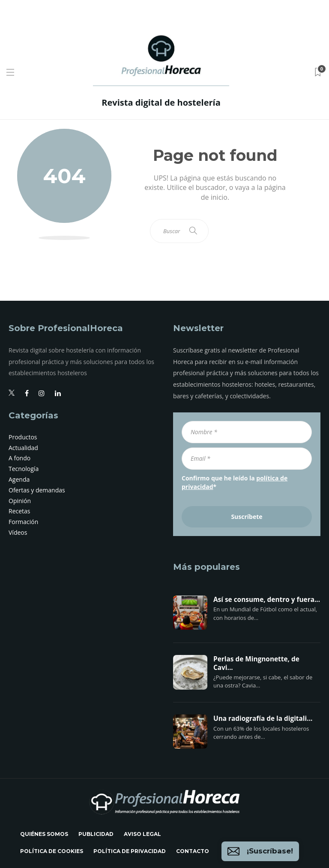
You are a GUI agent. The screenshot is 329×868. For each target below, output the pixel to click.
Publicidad (96, 834)
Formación (23, 522)
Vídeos (18, 532)
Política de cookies (52, 851)
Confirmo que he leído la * (235, 482)
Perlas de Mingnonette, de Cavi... (256, 664)
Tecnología (24, 469)
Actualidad (23, 448)
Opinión (20, 501)
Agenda (19, 479)
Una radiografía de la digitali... (263, 719)
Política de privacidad (130, 851)
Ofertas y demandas (37, 490)
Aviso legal (142, 834)
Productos (23, 437)
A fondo (19, 458)
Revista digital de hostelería (161, 102)
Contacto (193, 851)
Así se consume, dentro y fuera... (267, 600)
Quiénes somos (44, 834)
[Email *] (247, 459)
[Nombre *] (247, 432)
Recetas (19, 511)
